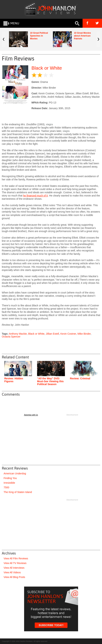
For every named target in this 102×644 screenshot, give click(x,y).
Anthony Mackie (18, 334)
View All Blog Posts (14, 577)
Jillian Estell (52, 334)
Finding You (10, 478)
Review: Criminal (80, 378)
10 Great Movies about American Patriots (82, 36)
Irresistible (9, 483)
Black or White (47, 68)
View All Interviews (14, 568)
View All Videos (12, 572)
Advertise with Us (31, 415)
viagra (49, 124)
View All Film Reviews (16, 558)
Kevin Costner (68, 334)
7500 (6, 487)
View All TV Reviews (15, 563)
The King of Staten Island (18, 492)
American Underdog (15, 473)
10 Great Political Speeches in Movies (39, 36)
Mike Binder (84, 334)
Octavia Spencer (11, 337)
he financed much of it (35, 196)
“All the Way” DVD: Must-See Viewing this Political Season (50, 381)
